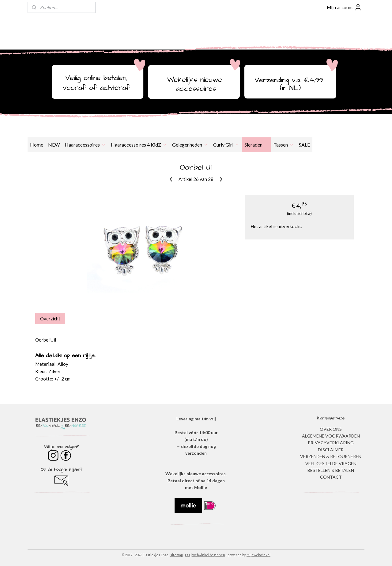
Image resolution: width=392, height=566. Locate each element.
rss (188, 555)
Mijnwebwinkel (258, 555)
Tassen (284, 145)
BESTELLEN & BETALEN (331, 470)
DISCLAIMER (331, 450)
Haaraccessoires (85, 145)
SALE (304, 145)
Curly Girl (226, 145)
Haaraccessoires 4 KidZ (139, 145)
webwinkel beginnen (209, 555)
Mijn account (344, 7)
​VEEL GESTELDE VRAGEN (331, 463)
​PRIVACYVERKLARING (331, 443)
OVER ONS (331, 429)
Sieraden (256, 145)
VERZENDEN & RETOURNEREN (331, 456)
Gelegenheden (190, 145)
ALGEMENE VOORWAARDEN (331, 436)
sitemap (177, 555)
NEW (54, 145)
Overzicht (50, 319)
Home (37, 145)
